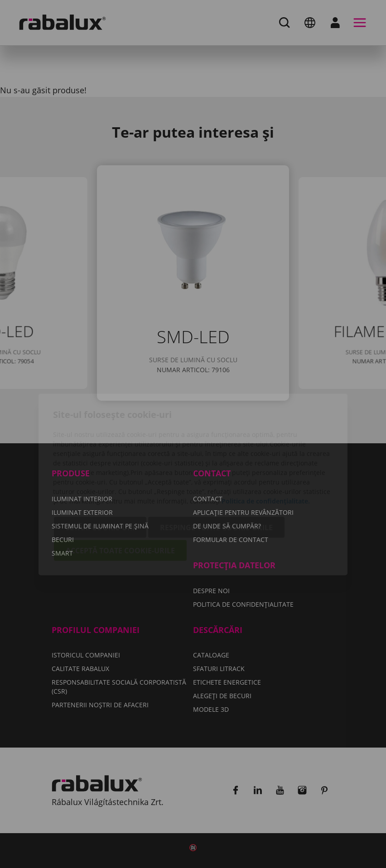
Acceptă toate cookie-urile (120, 500)
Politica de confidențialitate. (266, 450)
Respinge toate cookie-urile (216, 477)
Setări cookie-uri (100, 477)
